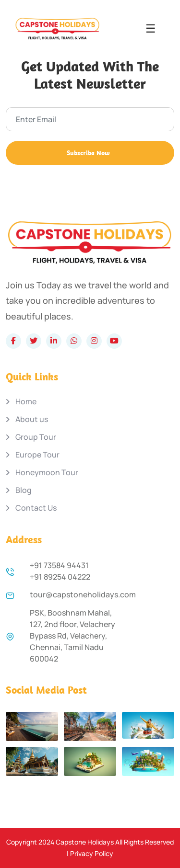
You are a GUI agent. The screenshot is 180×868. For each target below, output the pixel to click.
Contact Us (36, 508)
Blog (24, 490)
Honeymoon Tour (47, 473)
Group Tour (36, 437)
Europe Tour (37, 455)
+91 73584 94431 (59, 565)
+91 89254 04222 (60, 577)
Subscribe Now (88, 153)
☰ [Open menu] (151, 29)
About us (32, 419)
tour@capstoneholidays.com (83, 594)
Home (26, 402)
